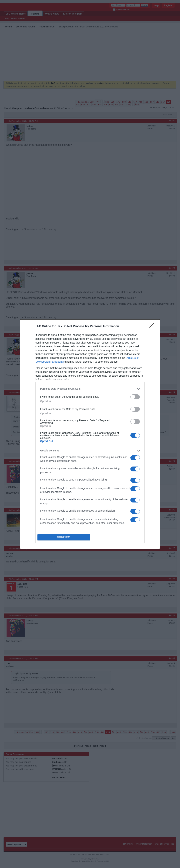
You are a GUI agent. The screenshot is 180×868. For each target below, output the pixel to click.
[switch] (135, 397)
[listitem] (90, 389)
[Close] (153, 326)
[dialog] (90, 434)
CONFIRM (64, 537)
